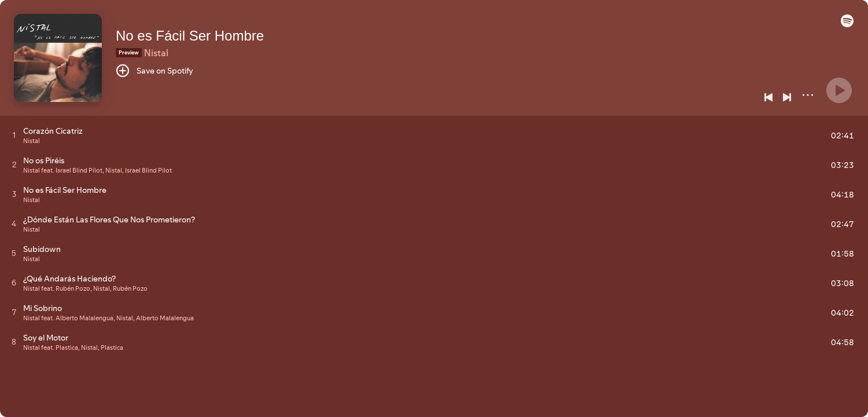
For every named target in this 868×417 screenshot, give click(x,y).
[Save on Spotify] (155, 71)
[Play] (839, 90)
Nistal (156, 53)
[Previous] (768, 97)
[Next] (787, 97)
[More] (808, 95)
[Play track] (14, 135)
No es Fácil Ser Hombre (190, 36)
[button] (847, 24)
